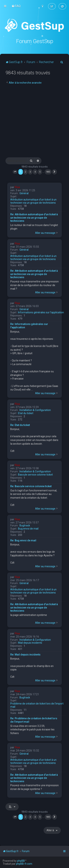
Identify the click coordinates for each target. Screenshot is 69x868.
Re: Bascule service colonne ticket (31, 486)
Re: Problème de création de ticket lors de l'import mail (34, 720)
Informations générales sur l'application (41, 312)
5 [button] (40, 172)
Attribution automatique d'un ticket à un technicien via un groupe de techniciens (33, 201)
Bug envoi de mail (28, 529)
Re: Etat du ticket (20, 425)
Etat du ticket (26, 413)
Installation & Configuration (35, 410)
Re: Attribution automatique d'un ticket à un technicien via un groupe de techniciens (34, 218)
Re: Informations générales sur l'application (29, 326)
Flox (17, 187)
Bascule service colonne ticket (35, 475)
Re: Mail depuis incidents (25, 655)
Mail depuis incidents (30, 643)
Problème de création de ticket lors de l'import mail (37, 705)
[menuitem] (16, 6)
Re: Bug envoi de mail (23, 540)
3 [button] (30, 172)
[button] (15, 172)
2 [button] (25, 172)
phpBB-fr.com (24, 864)
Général (24, 193)
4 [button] (35, 172)
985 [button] (48, 172)
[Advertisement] (34, 121)
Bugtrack (25, 525)
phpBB (21, 861)
